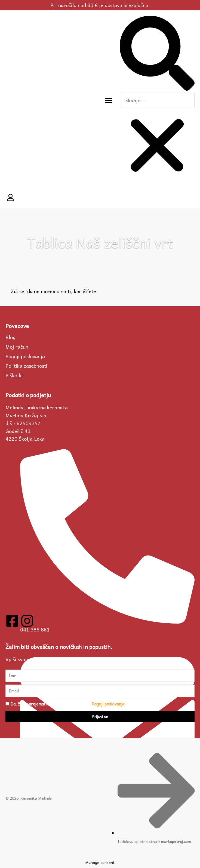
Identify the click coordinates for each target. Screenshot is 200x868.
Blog (10, 337)
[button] (109, 100)
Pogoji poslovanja (25, 356)
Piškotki (14, 375)
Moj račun (17, 347)
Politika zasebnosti (26, 366)
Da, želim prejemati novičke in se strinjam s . (68, 704)
